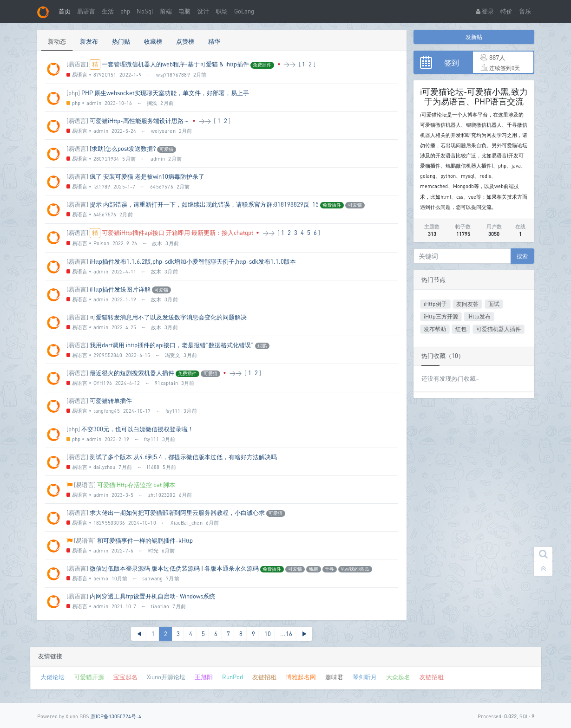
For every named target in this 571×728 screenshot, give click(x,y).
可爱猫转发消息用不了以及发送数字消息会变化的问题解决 (168, 317)
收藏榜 (153, 41)
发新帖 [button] (474, 37)
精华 (214, 41)
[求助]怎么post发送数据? (123, 149)
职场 (222, 11)
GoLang (244, 11)
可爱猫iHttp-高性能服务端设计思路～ (140, 121)
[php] (73, 93)
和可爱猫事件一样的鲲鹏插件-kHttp (145, 540)
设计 (203, 11)
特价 (506, 11)
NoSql (145, 11)
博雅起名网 (301, 677)
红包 (461, 329)
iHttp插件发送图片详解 (120, 289)
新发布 (89, 41)
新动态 (57, 41)
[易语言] (77, 64)
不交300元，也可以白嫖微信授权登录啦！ (138, 429)
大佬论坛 (53, 677)
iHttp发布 (479, 316)
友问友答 (467, 304)
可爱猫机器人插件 (499, 329)
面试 (494, 304)
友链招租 (264, 677)
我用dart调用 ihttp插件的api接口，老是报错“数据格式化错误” (172, 345)
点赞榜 (185, 41)
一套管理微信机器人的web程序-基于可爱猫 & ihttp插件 (175, 64)
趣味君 (334, 677)
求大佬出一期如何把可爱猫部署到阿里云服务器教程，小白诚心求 (177, 513)
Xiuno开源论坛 (166, 677)
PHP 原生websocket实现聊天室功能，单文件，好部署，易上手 (165, 93)
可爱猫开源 (89, 677)
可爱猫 (166, 149)
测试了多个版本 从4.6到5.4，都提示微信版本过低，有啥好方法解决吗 (183, 457)
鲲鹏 (262, 345)
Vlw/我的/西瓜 (355, 569)
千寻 (329, 569)
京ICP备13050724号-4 (116, 716)
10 (268, 634)
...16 (286, 634)
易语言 (86, 11)
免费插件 (262, 65)
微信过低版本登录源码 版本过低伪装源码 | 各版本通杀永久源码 (174, 568)
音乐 (525, 11)
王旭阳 (204, 677)
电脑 (184, 11)
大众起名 (398, 677)
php (125, 11)
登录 (485, 11)
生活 (108, 11)
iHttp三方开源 (441, 316)
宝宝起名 (125, 677)
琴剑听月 (365, 677)
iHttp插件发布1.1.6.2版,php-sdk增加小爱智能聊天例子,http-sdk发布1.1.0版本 (193, 261)
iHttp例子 (435, 304)
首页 (65, 11)
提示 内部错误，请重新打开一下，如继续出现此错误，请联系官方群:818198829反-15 (204, 204)
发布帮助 (435, 329)
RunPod (233, 677)
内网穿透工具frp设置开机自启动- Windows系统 (152, 596)
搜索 (522, 256)
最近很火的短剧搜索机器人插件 (132, 373)
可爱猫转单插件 (111, 401)
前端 (166, 11)
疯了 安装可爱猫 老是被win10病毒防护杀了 (147, 176)
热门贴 (121, 41)
